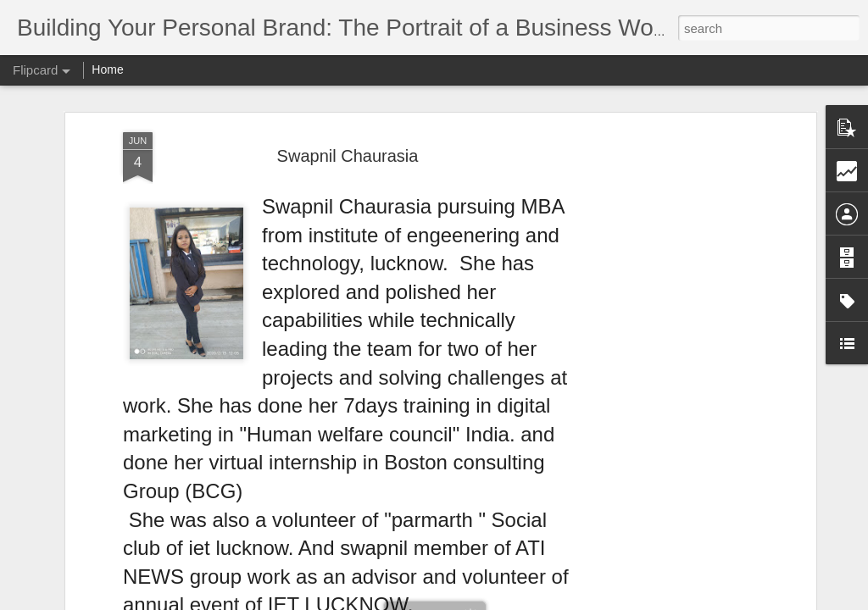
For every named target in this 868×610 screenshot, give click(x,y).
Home (107, 69)
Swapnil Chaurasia (348, 156)
